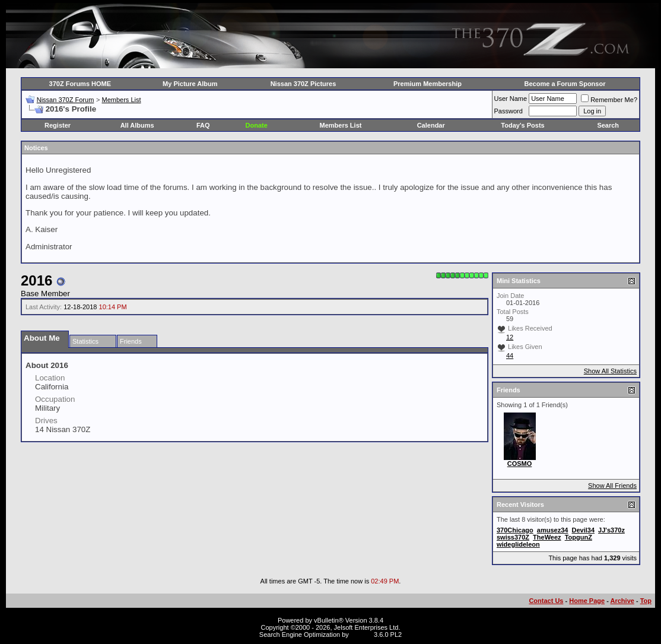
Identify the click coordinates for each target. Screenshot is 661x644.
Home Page (587, 601)
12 (510, 337)
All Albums (137, 125)
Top (646, 601)
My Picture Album (190, 84)
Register (58, 125)
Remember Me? (609, 100)
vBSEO (361, 635)
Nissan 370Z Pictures (304, 84)
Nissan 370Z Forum (66, 100)
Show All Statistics (610, 371)
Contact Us (546, 601)
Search (608, 125)
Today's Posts (522, 125)
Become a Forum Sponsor (565, 84)
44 (510, 356)
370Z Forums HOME (80, 84)
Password (509, 111)
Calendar (431, 125)
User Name (511, 99)
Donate (257, 125)
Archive (622, 601)
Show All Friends (612, 486)
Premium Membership (428, 84)
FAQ (203, 125)
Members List (121, 100)
